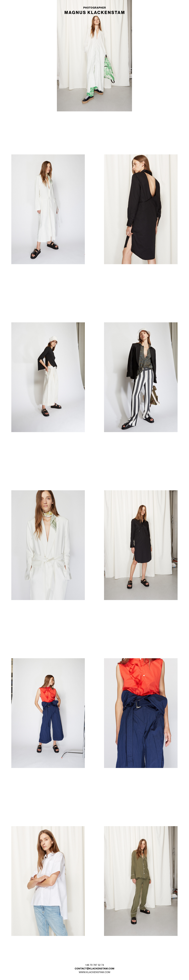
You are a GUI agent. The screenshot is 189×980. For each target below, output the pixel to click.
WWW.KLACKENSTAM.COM (95, 972)
